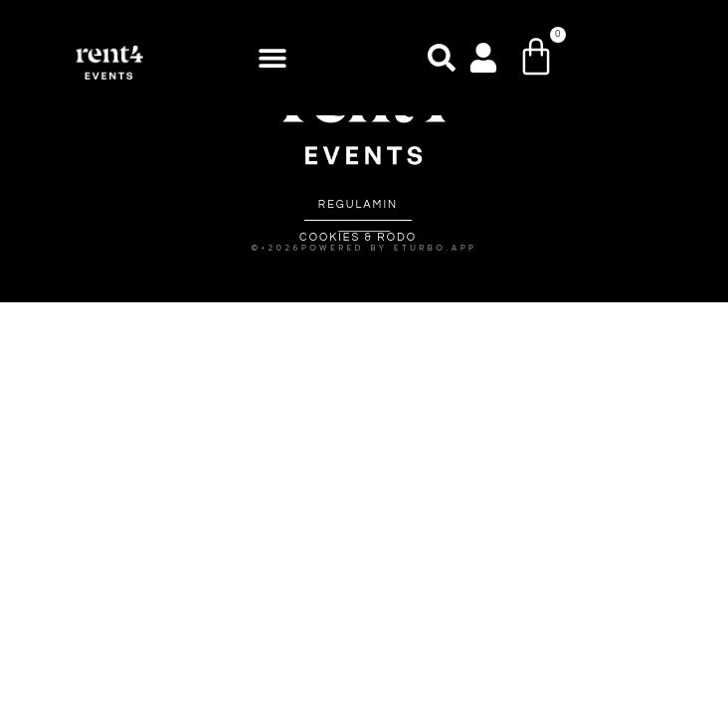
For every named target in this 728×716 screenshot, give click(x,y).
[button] (272, 58)
